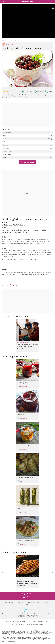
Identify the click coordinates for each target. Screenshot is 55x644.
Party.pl (47, 621)
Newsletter (20, 602)
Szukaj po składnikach (10, 602)
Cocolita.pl (35, 624)
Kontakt (27, 605)
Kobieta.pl (19, 621)
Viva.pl (25, 624)
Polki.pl (20, 624)
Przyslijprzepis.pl (27, 621)
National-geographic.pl (38, 621)
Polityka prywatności (30, 602)
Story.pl (41, 624)
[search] (52, 2)
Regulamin (39, 602)
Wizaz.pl (30, 624)
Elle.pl (7, 621)
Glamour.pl (12, 621)
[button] (2, 336)
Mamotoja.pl (15, 624)
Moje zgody (46, 602)
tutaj (15, 641)
